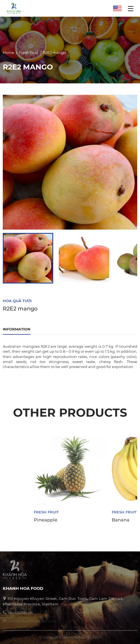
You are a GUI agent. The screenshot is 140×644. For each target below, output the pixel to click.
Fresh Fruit (29, 53)
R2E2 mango (54, 53)
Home (8, 53)
